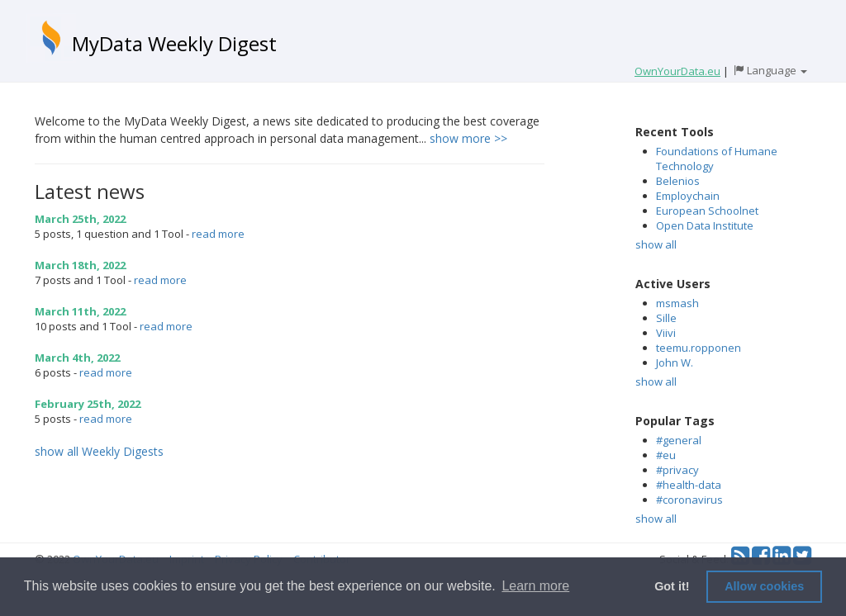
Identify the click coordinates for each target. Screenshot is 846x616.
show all (656, 244)
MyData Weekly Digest (174, 43)
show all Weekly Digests (99, 451)
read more (218, 234)
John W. (675, 362)
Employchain (688, 196)
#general (679, 440)
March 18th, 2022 (80, 265)
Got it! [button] (672, 586)
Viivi (666, 333)
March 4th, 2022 (77, 358)
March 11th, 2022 (80, 311)
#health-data (689, 485)
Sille (666, 318)
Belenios (678, 181)
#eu (666, 455)
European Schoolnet (707, 211)
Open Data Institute (705, 225)
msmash (677, 303)
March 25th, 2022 (80, 219)
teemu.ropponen (699, 348)
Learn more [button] (535, 586)
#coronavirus (689, 500)
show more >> (468, 138)
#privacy (677, 470)
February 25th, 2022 (88, 404)
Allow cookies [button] (764, 586)
